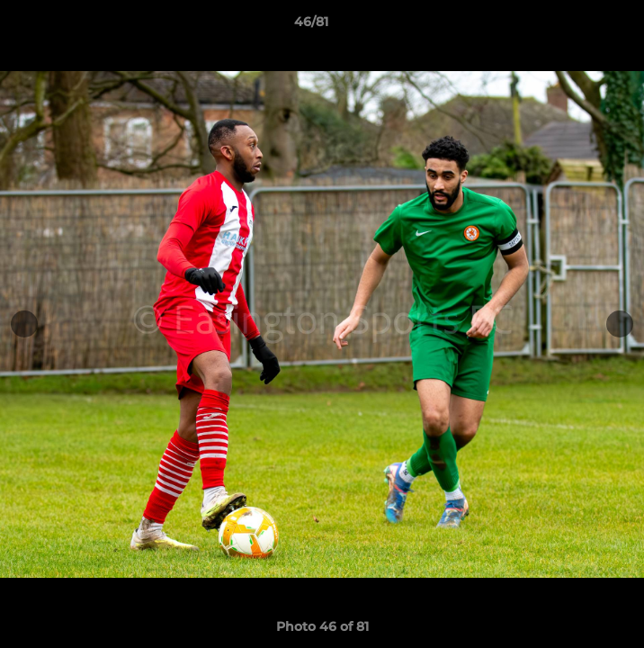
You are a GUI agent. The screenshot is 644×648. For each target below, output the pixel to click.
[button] (579, 26)
